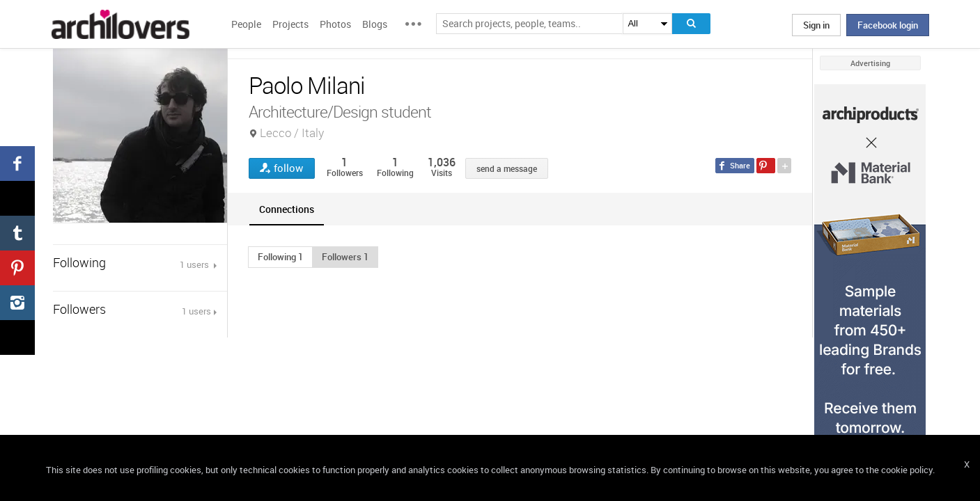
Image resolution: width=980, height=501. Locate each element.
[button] (280, 257)
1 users (195, 264)
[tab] (287, 209)
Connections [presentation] (287, 209)
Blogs (375, 24)
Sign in (816, 25)
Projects (290, 24)
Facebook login (888, 25)
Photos (335, 24)
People (246, 24)
